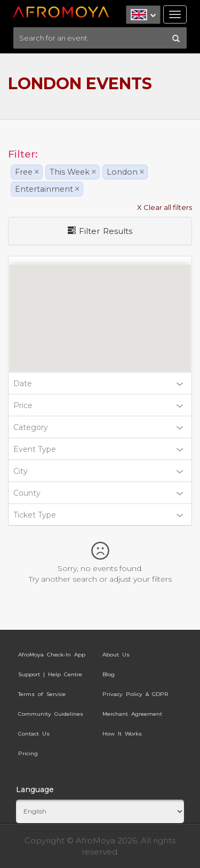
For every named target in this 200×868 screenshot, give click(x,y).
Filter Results (100, 231)
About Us (116, 655)
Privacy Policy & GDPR (135, 694)
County (98, 493)
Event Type (98, 449)
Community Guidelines (51, 714)
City (98, 471)
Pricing (28, 753)
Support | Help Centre (50, 674)
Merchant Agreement (132, 714)
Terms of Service (42, 694)
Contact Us (34, 734)
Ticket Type (98, 515)
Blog (109, 674)
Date (98, 384)
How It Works (122, 734)
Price (98, 405)
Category (98, 427)
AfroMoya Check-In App (52, 655)
